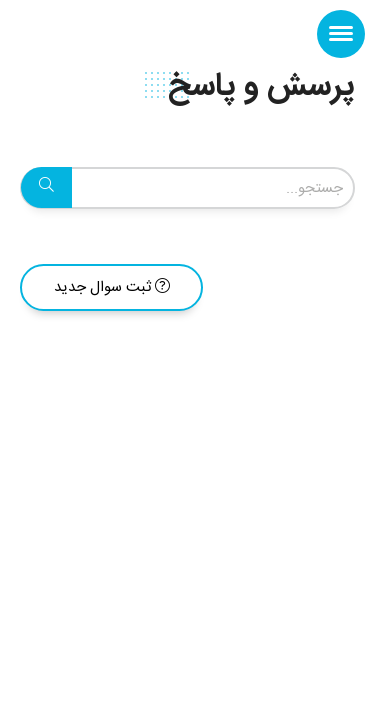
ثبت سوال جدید (112, 287)
